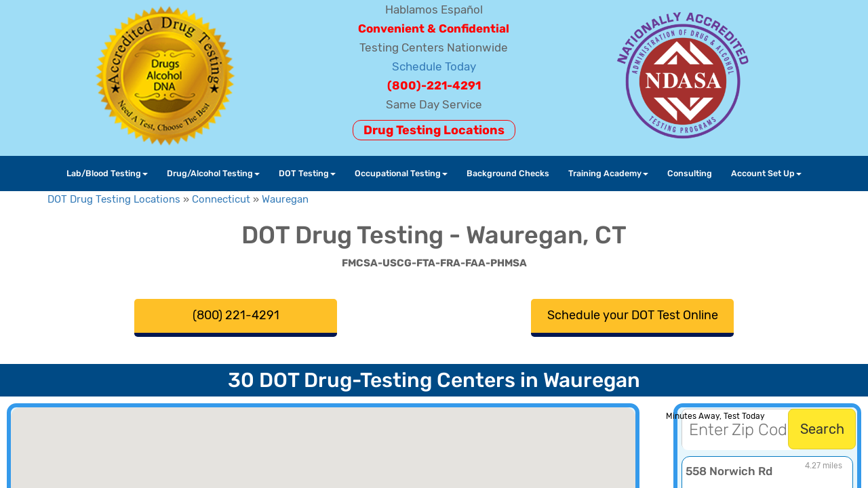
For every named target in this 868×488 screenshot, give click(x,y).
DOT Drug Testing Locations (114, 199)
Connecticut (221, 199)
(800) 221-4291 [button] (236, 315)
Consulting (690, 173)
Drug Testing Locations (434, 130)
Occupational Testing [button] (401, 173)
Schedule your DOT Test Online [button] (633, 315)
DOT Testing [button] (307, 173)
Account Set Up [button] (766, 173)
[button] (320, 456)
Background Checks (508, 173)
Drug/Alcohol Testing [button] (213, 173)
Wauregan (285, 199)
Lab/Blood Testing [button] (107, 173)
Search (822, 429)
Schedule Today (434, 66)
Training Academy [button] (608, 173)
